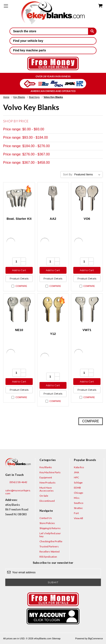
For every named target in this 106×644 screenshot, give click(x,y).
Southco (79, 503)
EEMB (77, 488)
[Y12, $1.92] (53, 309)
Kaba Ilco (79, 467)
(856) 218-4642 (16, 482)
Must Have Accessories (47, 489)
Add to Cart (19, 270)
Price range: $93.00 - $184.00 (26, 137)
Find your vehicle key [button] (53, 41)
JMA (76, 472)
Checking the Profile (51, 541)
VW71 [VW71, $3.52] (87, 330)
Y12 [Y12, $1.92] (53, 334)
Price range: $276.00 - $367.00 (26, 154)
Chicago (78, 493)
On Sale (44, 496)
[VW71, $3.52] (87, 309)
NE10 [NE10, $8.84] (19, 330)
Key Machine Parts (50, 472)
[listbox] (88, 175)
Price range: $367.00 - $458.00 (26, 163)
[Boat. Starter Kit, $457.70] (19, 198)
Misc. (77, 498)
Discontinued (47, 501)
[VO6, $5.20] (87, 198)
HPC (76, 477)
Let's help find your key (50, 535)
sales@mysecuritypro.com (18, 490)
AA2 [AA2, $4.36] (53, 219)
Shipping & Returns (50, 528)
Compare (19, 286)
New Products (48, 483)
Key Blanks (46, 467)
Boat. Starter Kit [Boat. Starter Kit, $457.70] (19, 219)
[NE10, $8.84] (19, 309)
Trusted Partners (49, 546)
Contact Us (46, 518)
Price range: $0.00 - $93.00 (24, 129)
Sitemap (56, 638)
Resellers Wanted (50, 552)
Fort (76, 513)
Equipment (46, 477)
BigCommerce (95, 638)
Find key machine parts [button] (53, 50)
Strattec (78, 508)
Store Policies (47, 523)
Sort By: (68, 174)
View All (78, 518)
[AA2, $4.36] (53, 198)
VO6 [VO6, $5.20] (87, 219)
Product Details (19, 278)
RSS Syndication (48, 557)
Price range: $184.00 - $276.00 (26, 146)
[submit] (92, 31)
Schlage (78, 483)
